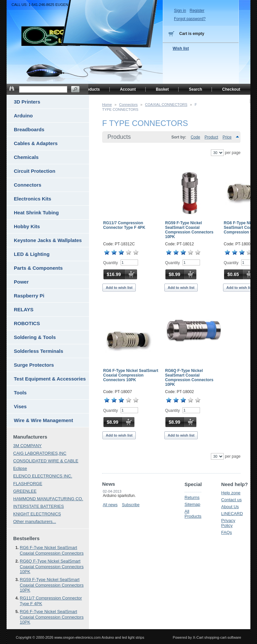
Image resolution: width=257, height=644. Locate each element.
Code (196, 137)
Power (21, 282)
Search (195, 89)
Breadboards (29, 129)
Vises (20, 406)
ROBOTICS (27, 323)
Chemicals (26, 157)
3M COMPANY (27, 446)
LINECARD (232, 514)
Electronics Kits (32, 199)
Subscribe (131, 505)
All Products (193, 514)
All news (110, 505)
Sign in (180, 11)
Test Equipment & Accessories (50, 379)
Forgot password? (190, 19)
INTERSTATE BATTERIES (39, 506)
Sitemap (192, 504)
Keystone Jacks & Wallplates (48, 240)
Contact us (231, 500)
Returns (192, 497)
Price (227, 137)
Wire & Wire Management (43, 420)
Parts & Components (38, 268)
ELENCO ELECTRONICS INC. (43, 476)
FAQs (227, 532)
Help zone (231, 493)
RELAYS (24, 309)
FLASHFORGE (28, 484)
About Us (230, 507)
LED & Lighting (32, 254)
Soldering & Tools (35, 337)
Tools (20, 393)
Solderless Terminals (39, 351)
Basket (162, 89)
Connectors (128, 105)
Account (128, 89)
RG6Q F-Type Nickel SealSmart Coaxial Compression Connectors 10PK (189, 378)
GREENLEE (25, 491)
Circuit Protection (35, 171)
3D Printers (27, 102)
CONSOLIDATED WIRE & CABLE (46, 461)
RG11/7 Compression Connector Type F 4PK (124, 225)
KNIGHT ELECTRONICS (37, 514)
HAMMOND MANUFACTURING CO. (48, 499)
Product (211, 137)
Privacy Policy (228, 523)
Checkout (231, 89)
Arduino (23, 116)
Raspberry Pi (29, 296)
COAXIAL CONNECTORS (166, 105)
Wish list (181, 48)
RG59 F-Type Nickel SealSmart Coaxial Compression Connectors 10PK (189, 230)
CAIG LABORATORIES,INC (40, 453)
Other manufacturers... (35, 521)
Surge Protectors (34, 365)
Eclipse (20, 468)
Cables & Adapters (36, 143)
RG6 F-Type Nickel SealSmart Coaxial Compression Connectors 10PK (131, 375)
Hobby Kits (27, 226)
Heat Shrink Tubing (36, 213)
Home (107, 105)
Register (197, 11)
